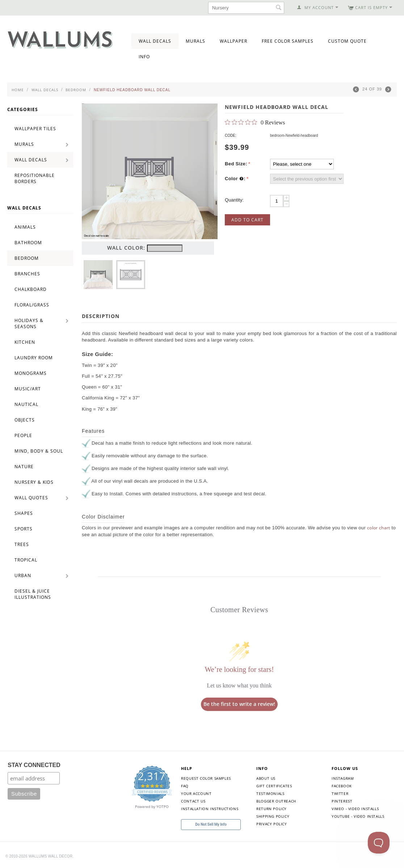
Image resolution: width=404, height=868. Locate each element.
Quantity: (234, 200)
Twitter (340, 793)
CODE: (231, 136)
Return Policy (272, 809)
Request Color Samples (206, 778)
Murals (195, 41)
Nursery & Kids (34, 482)
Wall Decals (155, 41)
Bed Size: (236, 164)
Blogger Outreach (276, 801)
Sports (24, 529)
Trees (22, 544)
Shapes (24, 513)
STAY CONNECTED (34, 765)
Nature (24, 467)
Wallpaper (233, 41)
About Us (266, 778)
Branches (27, 274)
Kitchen (25, 342)
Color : (235, 179)
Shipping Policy (273, 816)
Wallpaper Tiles (35, 129)
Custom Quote (347, 41)
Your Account (196, 793)
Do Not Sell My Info (211, 824)
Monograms (31, 373)
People (23, 435)
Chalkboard (31, 289)
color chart (379, 528)
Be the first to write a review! (239, 704)
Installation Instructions (210, 809)
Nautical (26, 404)
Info (144, 57)
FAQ (185, 786)
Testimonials (270, 793)
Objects (25, 420)
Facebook (342, 786)
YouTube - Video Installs (358, 816)
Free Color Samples (288, 41)
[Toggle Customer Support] (379, 843)
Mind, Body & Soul (39, 451)
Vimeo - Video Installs (355, 809)
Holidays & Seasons (29, 323)
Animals (25, 227)
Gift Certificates (274, 786)
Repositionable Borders (35, 178)
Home (18, 90)
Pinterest (342, 801)
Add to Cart (247, 220)
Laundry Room (34, 358)
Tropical (26, 560)
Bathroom (28, 243)
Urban (23, 575)
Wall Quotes (31, 498)
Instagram (343, 778)
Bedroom (76, 90)
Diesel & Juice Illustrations (33, 594)
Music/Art (28, 389)
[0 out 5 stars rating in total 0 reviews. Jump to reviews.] (255, 122)
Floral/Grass (32, 305)
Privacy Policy (272, 824)
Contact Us (193, 801)
